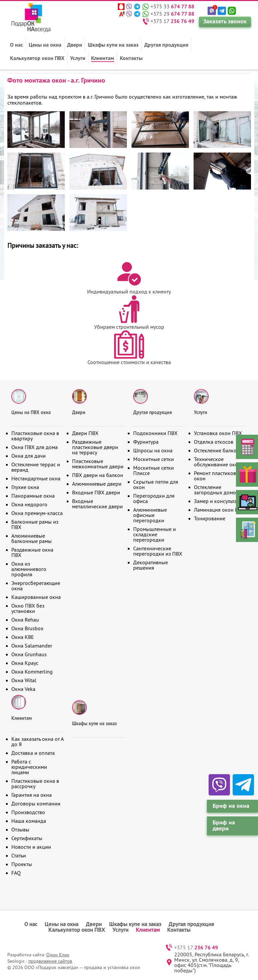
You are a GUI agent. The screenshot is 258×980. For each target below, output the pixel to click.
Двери (75, 45)
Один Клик (58, 955)
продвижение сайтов (50, 961)
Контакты (131, 58)
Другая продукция (166, 45)
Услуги (78, 58)
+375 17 (172, 21)
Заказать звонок (225, 21)
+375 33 (172, 6)
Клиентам (103, 58)
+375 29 (172, 14)
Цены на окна (45, 45)
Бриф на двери (224, 825)
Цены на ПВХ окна (31, 412)
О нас (17, 45)
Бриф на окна (231, 806)
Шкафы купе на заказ (113, 45)
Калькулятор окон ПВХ (37, 58)
